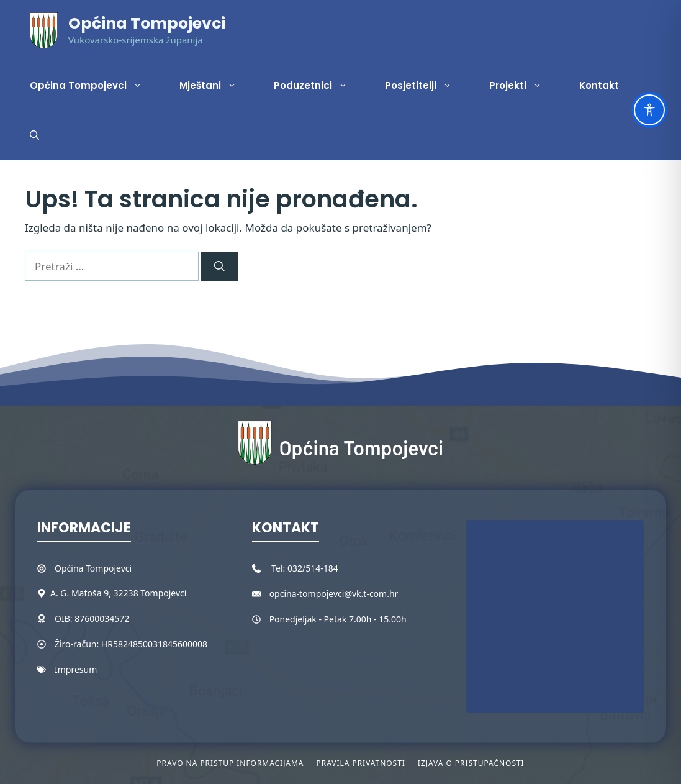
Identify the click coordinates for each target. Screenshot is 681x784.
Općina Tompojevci (147, 23)
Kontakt (599, 85)
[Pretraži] (219, 267)
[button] (34, 135)
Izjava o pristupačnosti (471, 763)
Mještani (217, 86)
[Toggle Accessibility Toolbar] (649, 110)
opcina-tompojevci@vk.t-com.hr (334, 594)
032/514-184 (313, 568)
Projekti (525, 86)
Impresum (76, 669)
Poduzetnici (320, 86)
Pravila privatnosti (360, 763)
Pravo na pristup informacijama (230, 763)
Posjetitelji (428, 86)
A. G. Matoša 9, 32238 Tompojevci (118, 593)
